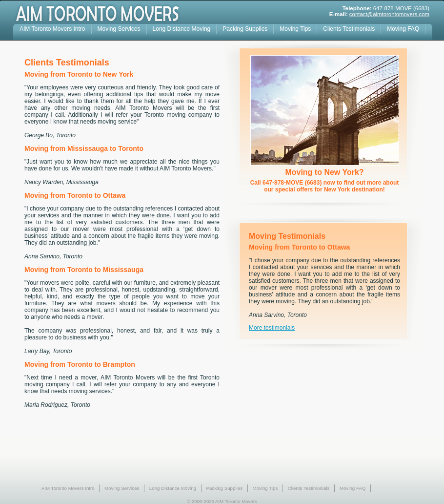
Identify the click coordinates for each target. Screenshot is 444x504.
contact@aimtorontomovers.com (389, 14)
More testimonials (272, 328)
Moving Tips (295, 29)
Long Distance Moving (182, 29)
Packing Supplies (245, 29)
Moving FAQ (403, 29)
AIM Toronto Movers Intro (52, 29)
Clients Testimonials (349, 29)
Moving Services (119, 29)
